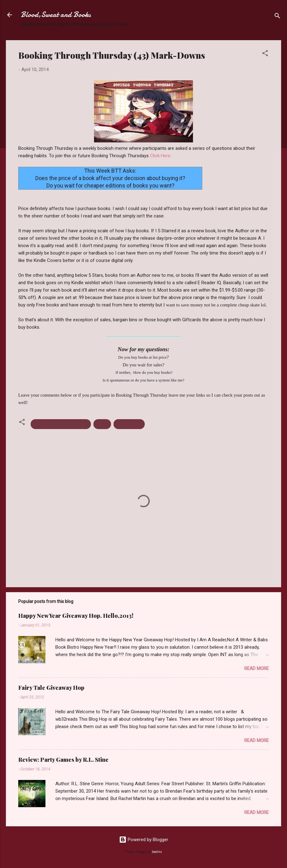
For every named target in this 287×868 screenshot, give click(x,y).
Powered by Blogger (144, 840)
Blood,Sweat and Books (56, 15)
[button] (265, 54)
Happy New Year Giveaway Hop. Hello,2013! (76, 616)
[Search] (277, 17)
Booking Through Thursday (61, 424)
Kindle (102, 424)
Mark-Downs (129, 424)
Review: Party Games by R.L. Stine (63, 760)
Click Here (160, 156)
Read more (257, 668)
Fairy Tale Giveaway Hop (51, 688)
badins (157, 852)
